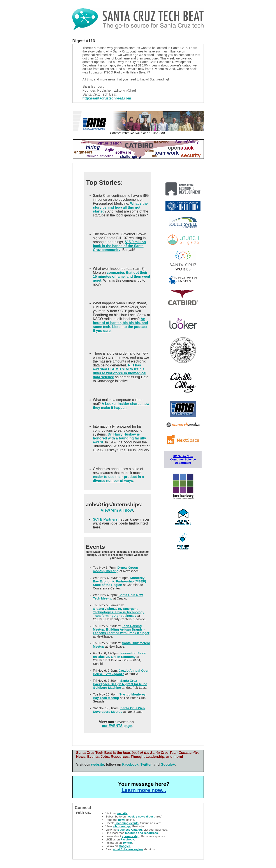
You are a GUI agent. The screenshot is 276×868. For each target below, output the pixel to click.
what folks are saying (128, 849)
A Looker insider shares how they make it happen (121, 406)
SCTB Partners (105, 519)
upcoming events (127, 823)
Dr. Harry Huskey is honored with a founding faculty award (120, 438)
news (122, 820)
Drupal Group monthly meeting (116, 569)
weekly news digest (141, 817)
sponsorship (131, 836)
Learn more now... (144, 790)
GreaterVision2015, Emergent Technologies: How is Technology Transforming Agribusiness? (119, 612)
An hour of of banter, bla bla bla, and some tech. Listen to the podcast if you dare (121, 325)
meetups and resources (142, 833)
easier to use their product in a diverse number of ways (119, 479)
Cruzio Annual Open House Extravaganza (121, 672)
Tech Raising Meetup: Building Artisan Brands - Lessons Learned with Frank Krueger (121, 629)
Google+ (168, 764)
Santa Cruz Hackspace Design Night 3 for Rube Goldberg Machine (120, 684)
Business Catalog (130, 830)
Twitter (146, 764)
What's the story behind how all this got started (120, 207)
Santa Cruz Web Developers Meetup (119, 710)
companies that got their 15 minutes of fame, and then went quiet (122, 276)
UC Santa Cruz (183, 456)
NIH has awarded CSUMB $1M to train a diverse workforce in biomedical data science (120, 371)
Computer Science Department (183, 461)
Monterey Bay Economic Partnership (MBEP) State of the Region (120, 581)
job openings (122, 826)
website (98, 764)
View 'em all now (117, 510)
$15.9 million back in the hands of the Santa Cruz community (120, 246)
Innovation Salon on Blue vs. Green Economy (120, 655)
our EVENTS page (117, 726)
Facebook (130, 764)
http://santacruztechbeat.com (107, 98)
